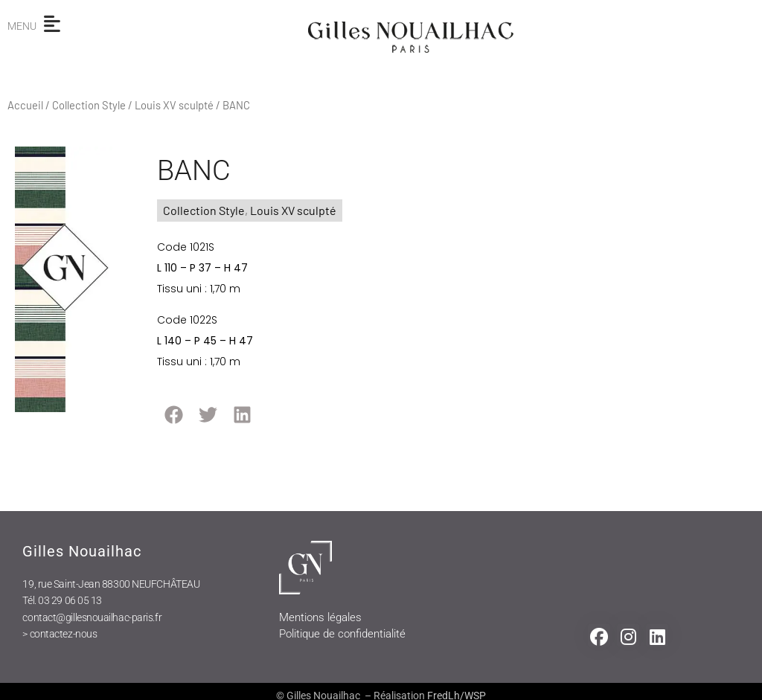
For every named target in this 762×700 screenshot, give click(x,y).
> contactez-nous (60, 634)
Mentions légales (320, 617)
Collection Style (89, 105)
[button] (174, 415)
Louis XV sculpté (174, 105)
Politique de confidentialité (342, 634)
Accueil (25, 105)
